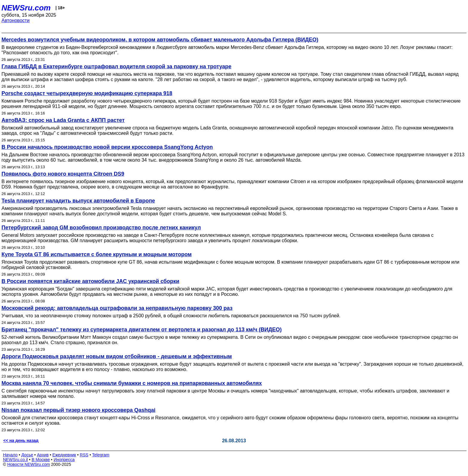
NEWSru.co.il (15, 460)
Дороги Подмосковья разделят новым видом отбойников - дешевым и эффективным (117, 356)
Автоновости (16, 20)
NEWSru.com (26, 8)
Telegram (101, 455)
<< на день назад (21, 441)
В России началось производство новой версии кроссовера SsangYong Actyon (107, 147)
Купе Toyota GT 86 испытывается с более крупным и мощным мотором (97, 254)
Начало (10, 455)
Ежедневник (64, 455)
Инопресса (64, 460)
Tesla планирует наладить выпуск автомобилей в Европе (78, 201)
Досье (27, 455)
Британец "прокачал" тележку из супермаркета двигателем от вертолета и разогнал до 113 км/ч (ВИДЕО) (142, 330)
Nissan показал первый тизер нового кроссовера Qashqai (78, 410)
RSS (84, 455)
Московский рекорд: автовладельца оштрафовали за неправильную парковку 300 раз (117, 308)
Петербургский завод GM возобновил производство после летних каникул (101, 228)
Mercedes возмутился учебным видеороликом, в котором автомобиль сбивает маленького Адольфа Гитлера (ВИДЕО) (160, 40)
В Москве (41, 460)
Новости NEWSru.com (29, 464)
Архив (43, 455)
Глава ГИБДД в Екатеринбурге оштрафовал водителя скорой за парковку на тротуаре (116, 67)
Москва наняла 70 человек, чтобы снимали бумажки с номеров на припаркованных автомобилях (132, 383)
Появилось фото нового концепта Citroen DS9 (63, 174)
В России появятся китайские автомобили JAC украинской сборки (90, 281)
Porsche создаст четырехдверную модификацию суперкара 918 (87, 93)
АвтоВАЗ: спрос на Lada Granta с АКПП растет (63, 120)
